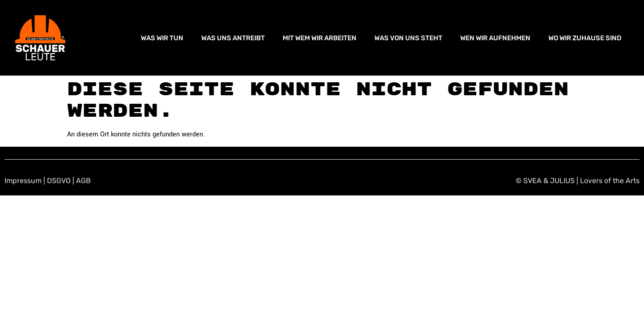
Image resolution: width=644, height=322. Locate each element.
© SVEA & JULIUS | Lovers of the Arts (578, 181)
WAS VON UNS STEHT (408, 38)
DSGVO (59, 181)
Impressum (23, 181)
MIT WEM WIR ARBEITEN (320, 38)
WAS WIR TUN (162, 38)
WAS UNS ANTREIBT (233, 38)
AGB (83, 181)
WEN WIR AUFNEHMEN (495, 38)
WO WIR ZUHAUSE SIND (585, 38)
